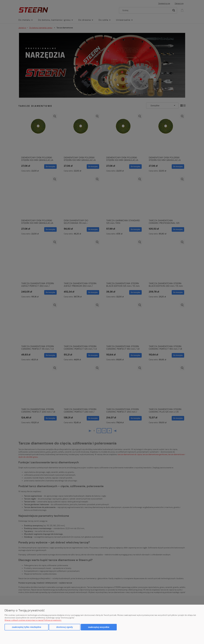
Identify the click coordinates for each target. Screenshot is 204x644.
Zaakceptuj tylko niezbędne (26, 627)
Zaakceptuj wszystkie (99, 627)
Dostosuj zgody (65, 627)
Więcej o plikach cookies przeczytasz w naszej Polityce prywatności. (33, 620)
